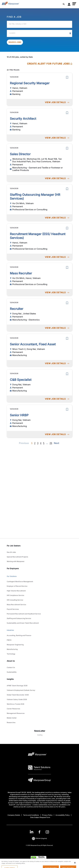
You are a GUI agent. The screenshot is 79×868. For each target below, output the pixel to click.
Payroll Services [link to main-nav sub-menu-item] (13, 609)
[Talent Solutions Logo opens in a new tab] (39, 768)
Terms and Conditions (31, 815)
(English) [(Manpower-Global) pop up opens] (39, 838)
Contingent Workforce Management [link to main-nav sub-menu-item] (20, 582)
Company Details (14, 815)
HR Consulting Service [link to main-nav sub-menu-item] (15, 600)
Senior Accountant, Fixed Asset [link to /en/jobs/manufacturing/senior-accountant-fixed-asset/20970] (33, 344)
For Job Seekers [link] (14, 546)
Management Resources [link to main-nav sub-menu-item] (16, 713)
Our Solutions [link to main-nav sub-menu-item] (12, 576)
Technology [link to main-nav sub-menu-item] (11, 654)
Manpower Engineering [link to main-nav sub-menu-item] (15, 645)
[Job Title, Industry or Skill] (39, 24)
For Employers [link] (13, 568)
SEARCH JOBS (15, 42)
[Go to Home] (11, 4)
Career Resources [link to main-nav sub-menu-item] (13, 709)
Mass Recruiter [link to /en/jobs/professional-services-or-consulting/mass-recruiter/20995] (21, 273)
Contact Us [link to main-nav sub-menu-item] (11, 667)
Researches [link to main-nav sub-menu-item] (11, 722)
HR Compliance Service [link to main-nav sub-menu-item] (15, 595)
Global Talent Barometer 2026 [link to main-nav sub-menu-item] (18, 695)
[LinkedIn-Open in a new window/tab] (32, 832)
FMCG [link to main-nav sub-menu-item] (9, 640)
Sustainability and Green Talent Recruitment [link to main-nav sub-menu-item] (23, 623)
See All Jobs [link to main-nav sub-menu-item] (11, 552)
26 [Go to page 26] (51, 443)
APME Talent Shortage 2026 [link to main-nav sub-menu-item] (17, 686)
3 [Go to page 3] (38, 443)
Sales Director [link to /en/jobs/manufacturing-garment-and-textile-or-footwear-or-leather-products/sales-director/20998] (20, 154)
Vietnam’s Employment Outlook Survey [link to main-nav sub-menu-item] (21, 690)
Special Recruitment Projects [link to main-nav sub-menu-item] (17, 557)
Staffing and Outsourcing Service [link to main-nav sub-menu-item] (19, 618)
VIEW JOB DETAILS (57, 102)
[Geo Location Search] (70, 34)
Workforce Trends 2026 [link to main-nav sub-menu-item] (16, 704)
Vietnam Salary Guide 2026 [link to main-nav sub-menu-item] (17, 699)
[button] (74, 4)
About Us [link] (11, 661)
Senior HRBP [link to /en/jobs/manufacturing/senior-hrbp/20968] (19, 415)
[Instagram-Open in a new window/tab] (47, 832)
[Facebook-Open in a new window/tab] (39, 832)
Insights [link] (10, 679)
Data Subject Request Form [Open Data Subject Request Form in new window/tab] (40, 817)
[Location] (39, 33)
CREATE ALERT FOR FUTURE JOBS (50, 64)
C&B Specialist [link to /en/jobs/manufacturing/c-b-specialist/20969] (21, 380)
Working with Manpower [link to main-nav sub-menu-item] (16, 561)
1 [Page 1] (32, 443)
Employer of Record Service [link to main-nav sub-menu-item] (17, 586)
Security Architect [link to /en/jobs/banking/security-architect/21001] (23, 119)
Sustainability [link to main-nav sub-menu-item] (12, 672)
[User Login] (69, 5)
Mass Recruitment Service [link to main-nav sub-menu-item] (16, 605)
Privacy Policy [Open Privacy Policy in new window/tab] (47, 815)
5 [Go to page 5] (44, 443)
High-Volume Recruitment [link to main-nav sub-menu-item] (16, 591)
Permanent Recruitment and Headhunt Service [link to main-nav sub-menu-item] (24, 614)
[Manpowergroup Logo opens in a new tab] (39, 781)
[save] (67, 77)
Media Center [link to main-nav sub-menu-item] (12, 718)
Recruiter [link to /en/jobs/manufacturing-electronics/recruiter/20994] (17, 309)
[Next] (47, 443)
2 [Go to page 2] (35, 443)
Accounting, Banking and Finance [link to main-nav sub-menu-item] (19, 635)
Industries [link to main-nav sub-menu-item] (10, 630)
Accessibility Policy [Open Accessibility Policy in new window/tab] (63, 815)
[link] (39, 832)
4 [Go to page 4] (41, 443)
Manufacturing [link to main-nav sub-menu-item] (12, 649)
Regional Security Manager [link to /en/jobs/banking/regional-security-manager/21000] (30, 83)
